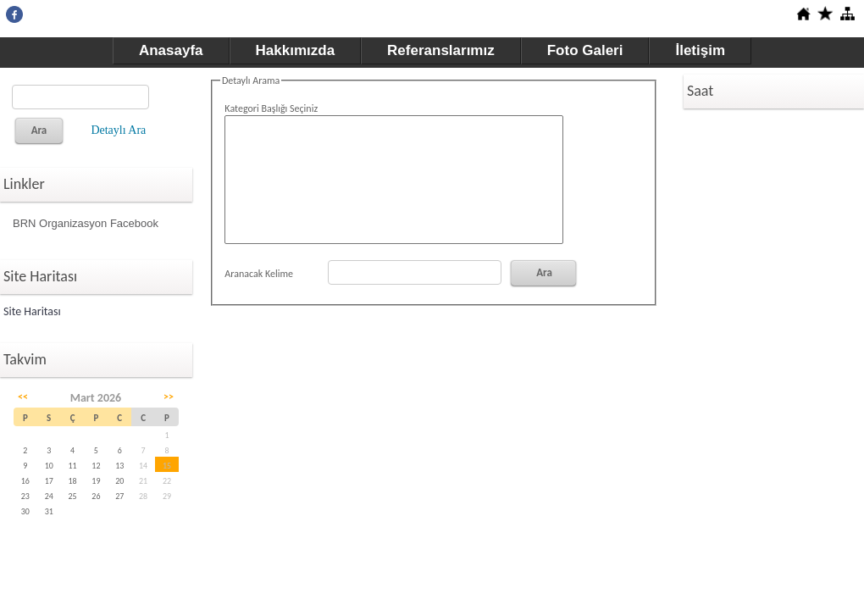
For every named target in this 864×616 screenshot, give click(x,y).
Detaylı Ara (118, 130)
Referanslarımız (441, 50)
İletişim (700, 50)
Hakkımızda (296, 50)
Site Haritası (32, 311)
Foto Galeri (585, 50)
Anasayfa (171, 50)
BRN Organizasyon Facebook (86, 223)
